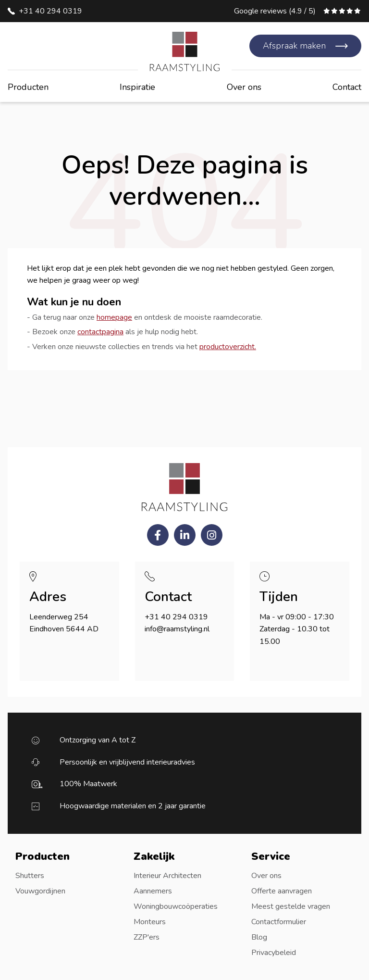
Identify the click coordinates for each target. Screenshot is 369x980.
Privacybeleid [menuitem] (274, 953)
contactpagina (100, 332)
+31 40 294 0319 (50, 11)
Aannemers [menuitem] (153, 891)
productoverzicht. (228, 347)
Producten (28, 87)
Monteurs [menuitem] (150, 922)
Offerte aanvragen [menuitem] (282, 891)
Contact (347, 87)
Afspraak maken (294, 46)
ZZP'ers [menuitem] (147, 937)
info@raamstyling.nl (177, 629)
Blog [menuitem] (259, 937)
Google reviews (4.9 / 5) (275, 11)
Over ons (244, 87)
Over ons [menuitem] (266, 876)
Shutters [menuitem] (30, 876)
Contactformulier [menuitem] (279, 922)
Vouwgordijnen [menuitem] (40, 891)
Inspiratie (137, 87)
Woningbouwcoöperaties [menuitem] (176, 906)
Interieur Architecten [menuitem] (167, 876)
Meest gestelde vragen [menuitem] (291, 906)
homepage (114, 317)
